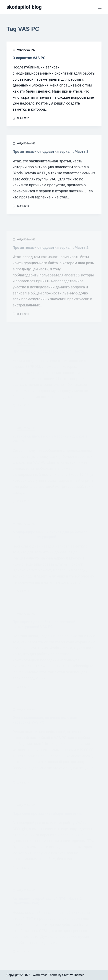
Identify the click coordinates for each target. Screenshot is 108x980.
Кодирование (26, 50)
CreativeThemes (73, 975)
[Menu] (100, 7)
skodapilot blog (24, 7)
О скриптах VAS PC (29, 58)
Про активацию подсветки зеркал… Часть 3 (51, 154)
